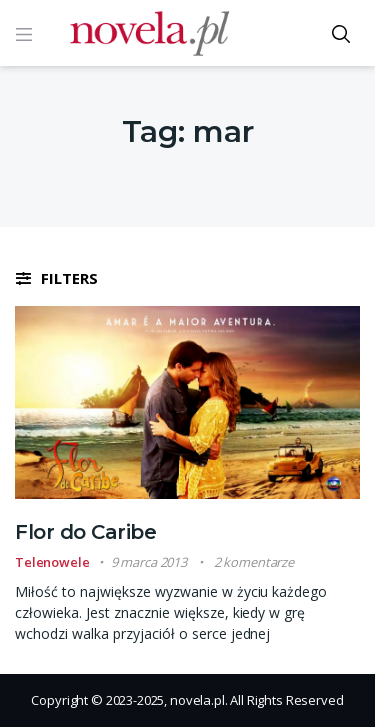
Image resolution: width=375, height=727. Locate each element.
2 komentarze (254, 562)
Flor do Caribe (85, 532)
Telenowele (52, 562)
